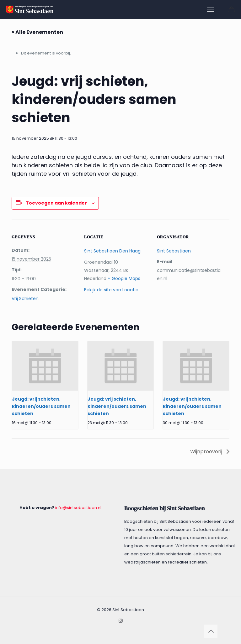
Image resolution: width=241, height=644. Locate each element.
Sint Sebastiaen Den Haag (112, 251)
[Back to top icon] (211, 631)
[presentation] (45, 366)
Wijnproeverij (207, 452)
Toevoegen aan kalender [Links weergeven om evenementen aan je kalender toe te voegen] (56, 203)
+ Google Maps (124, 278)
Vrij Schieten (25, 299)
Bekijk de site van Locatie (111, 290)
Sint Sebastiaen (174, 251)
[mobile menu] (211, 9)
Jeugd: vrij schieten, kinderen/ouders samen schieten (41, 406)
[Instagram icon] (121, 621)
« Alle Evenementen (37, 32)
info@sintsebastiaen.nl (78, 508)
